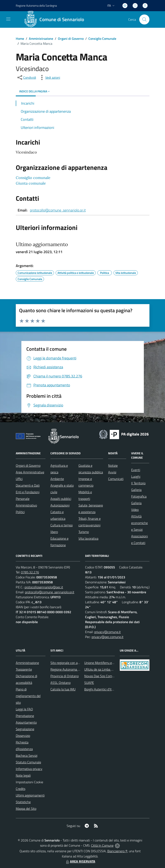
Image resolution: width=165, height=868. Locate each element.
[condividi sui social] (26, 77)
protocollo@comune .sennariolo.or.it (58, 210)
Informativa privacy (29, 769)
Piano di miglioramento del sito (28, 696)
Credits (21, 789)
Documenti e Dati (28, 485)
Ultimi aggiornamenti (30, 795)
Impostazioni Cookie (29, 782)
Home (20, 39)
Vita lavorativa (88, 538)
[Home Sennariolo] (56, 19)
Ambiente (57, 479)
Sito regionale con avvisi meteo (72, 663)
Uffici (19, 479)
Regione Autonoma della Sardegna (74, 669)
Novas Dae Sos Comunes (101, 676)
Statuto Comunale (28, 762)
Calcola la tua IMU (63, 689)
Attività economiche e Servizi (139, 523)
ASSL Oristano (60, 683)
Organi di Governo (71, 39)
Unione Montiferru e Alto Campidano (109, 663)
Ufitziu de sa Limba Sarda (102, 669)
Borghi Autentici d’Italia (100, 689)
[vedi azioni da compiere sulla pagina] (49, 77)
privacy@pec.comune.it (108, 637)
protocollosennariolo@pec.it (44, 587)
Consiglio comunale (33, 178)
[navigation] (8, 19)
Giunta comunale (31, 183)
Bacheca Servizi (27, 756)
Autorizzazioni (60, 505)
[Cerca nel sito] (144, 19)
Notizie (113, 465)
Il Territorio (138, 483)
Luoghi (136, 476)
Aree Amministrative (30, 472)
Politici (20, 512)
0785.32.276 (30, 572)
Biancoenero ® (117, 851)
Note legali (23, 775)
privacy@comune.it (108, 632)
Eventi (136, 470)
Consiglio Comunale (102, 39)
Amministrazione (41, 39)
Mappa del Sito (26, 809)
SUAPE (89, 683)
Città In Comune (102, 845)
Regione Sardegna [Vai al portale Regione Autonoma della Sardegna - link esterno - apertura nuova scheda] (36, 5)
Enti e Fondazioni (28, 492)
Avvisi (112, 472)
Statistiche (23, 802)
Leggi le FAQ (24, 709)
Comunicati (116, 479)
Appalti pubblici (61, 499)
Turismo (84, 532)
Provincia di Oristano (65, 676)
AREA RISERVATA (80, 861)
